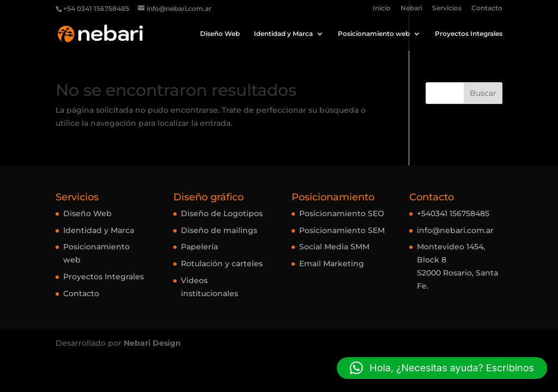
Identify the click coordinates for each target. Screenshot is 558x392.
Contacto (487, 8)
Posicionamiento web (374, 34)
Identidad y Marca (283, 34)
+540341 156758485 (453, 213)
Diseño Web (220, 34)
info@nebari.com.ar (455, 230)
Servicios (447, 8)
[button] (442, 368)
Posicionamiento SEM (342, 230)
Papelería (199, 247)
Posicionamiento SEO (342, 213)
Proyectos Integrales (469, 34)
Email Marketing (332, 264)
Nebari (411, 8)
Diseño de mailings (219, 230)
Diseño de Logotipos (222, 213)
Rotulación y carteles (222, 264)
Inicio (382, 8)
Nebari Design (152, 343)
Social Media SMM (334, 247)
